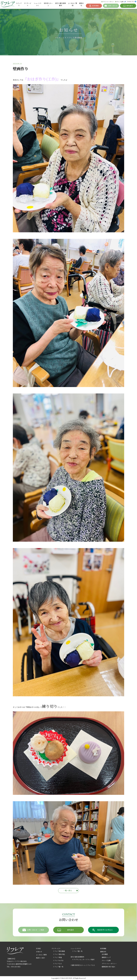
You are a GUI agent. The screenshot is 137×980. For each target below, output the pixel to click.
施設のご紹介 (41, 958)
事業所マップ (106, 957)
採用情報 (103, 948)
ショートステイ (38, 4)
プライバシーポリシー (109, 2)
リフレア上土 (57, 964)
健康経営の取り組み (108, 967)
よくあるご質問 (73, 4)
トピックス (19, 4)
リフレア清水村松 (59, 954)
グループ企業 (120, 2)
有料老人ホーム (48, 4)
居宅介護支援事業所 (60, 4)
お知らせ (39, 952)
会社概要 (105, 954)
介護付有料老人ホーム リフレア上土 (83, 965)
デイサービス (28, 4)
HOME (38, 948)
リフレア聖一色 (58, 967)
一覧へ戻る (68, 891)
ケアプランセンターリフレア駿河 (83, 959)
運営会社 (81, 4)
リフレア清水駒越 (59, 951)
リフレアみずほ (58, 960)
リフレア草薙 (57, 957)
